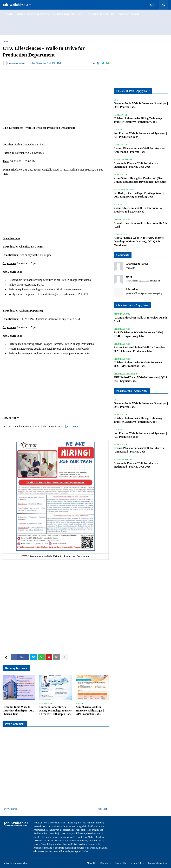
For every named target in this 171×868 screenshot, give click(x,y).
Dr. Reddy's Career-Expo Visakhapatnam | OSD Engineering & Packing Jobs (139, 195)
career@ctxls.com (68, 426)
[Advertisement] (85, 22)
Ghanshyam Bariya (137, 264)
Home (5, 41)
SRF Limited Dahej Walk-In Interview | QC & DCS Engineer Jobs (141, 379)
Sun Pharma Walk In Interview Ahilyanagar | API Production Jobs (90, 711)
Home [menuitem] (9, 14)
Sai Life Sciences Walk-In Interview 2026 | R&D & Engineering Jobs (138, 334)
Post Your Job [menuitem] (129, 14)
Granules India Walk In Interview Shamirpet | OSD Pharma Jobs (18, 711)
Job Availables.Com (17, 5)
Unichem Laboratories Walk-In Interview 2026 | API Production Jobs (138, 364)
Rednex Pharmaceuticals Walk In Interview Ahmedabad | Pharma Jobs (139, 150)
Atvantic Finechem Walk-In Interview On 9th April (140, 225)
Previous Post (11, 809)
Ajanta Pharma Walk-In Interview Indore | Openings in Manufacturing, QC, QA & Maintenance (139, 241)
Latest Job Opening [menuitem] (67, 14)
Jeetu (129, 277)
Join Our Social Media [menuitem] (33, 14)
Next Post (102, 809)
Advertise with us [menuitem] (101, 14)
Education (132, 289)
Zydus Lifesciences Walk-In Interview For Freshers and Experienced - (138, 210)
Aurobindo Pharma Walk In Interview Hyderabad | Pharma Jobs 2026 (136, 165)
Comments (123, 255)
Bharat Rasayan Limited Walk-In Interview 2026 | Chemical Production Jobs (139, 349)
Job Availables (21, 863)
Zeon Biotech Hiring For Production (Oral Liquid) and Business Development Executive (140, 180)
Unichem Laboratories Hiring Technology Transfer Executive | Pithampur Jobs (55, 711)
